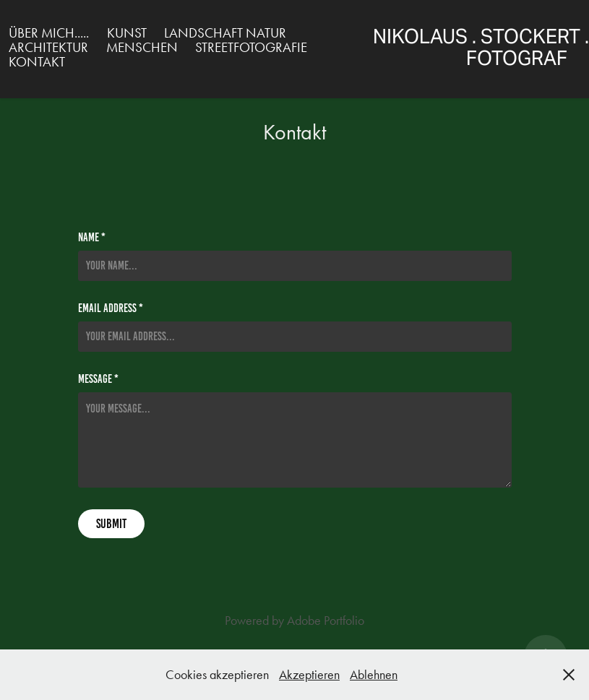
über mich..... (49, 33)
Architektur (48, 47)
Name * (92, 238)
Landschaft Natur (225, 33)
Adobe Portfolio (326, 621)
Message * (98, 379)
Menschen (142, 47)
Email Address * (111, 308)
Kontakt (37, 62)
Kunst (127, 33)
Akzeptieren (309, 675)
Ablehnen (374, 675)
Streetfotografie (251, 47)
